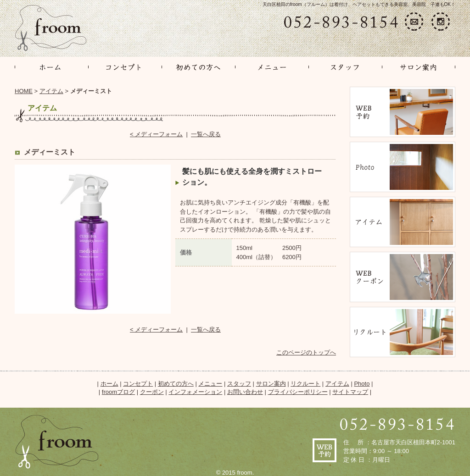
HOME (24, 91)
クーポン (152, 392)
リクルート (305, 384)
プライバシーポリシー (298, 392)
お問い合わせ (245, 392)
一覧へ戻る (206, 134)
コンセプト (138, 384)
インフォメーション (195, 392)
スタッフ (239, 384)
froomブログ (118, 392)
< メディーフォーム (156, 134)
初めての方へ (176, 384)
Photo (362, 384)
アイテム (51, 91)
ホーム (109, 384)
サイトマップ (350, 392)
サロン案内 (271, 384)
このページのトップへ (306, 352)
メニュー (210, 384)
